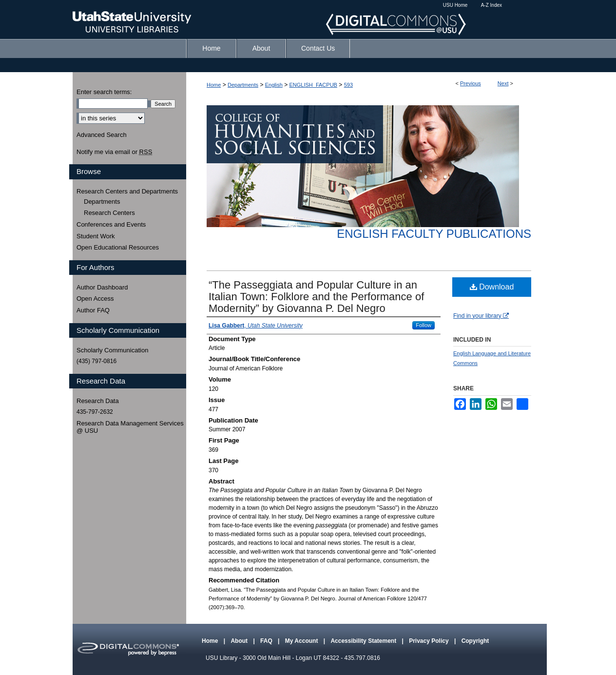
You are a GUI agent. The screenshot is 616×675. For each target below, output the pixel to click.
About (240, 641)
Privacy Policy (430, 641)
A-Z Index (491, 5)
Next (503, 83)
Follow (423, 325)
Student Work (96, 236)
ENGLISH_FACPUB (313, 85)
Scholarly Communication (112, 350)
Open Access (95, 299)
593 (348, 85)
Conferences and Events (111, 224)
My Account (302, 641)
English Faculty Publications (434, 234)
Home (214, 85)
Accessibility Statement (364, 641)
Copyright (475, 641)
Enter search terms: (104, 92)
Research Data (98, 401)
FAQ (267, 641)
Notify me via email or (114, 152)
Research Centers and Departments (127, 191)
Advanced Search (102, 135)
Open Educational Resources (118, 247)
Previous (471, 83)
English (274, 85)
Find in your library (481, 316)
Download (492, 287)
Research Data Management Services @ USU (130, 427)
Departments (243, 85)
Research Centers (109, 213)
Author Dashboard (102, 287)
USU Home (455, 5)
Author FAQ (93, 310)
